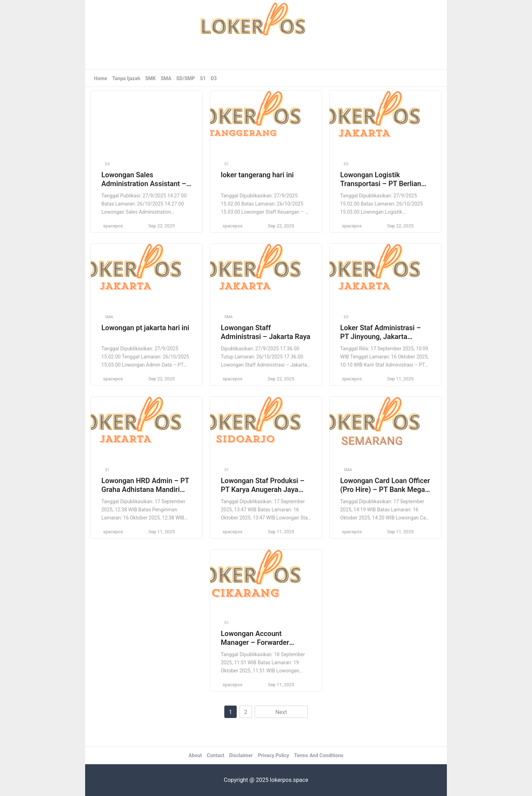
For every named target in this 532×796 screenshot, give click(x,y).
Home (101, 78)
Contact (216, 755)
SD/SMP (186, 78)
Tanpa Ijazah (126, 78)
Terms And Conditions (319, 755)
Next (281, 712)
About (195, 755)
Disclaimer (241, 755)
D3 (214, 78)
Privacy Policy (274, 755)
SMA (166, 78)
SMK (150, 78)
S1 (203, 78)
